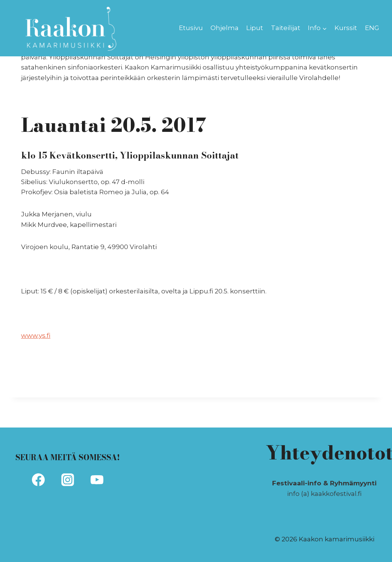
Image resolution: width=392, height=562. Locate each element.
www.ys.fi (36, 335)
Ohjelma (225, 28)
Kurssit (346, 28)
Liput (255, 28)
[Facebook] (38, 480)
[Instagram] (68, 480)
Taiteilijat (286, 28)
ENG (372, 28)
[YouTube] (97, 480)
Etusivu (191, 28)
